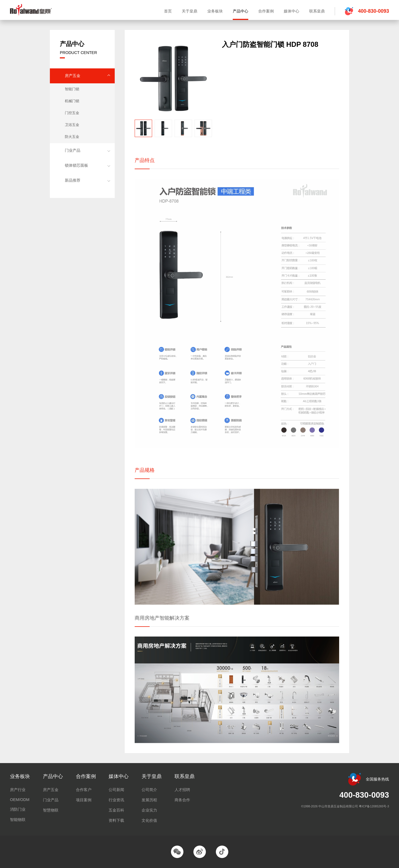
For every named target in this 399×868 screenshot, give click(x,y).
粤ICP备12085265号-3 (374, 806)
